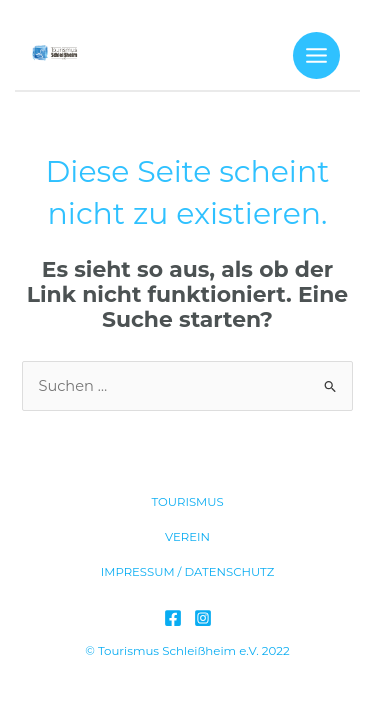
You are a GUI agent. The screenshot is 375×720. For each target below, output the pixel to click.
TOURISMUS (187, 502)
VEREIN (187, 537)
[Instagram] (203, 618)
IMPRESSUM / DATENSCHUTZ (188, 572)
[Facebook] (173, 618)
